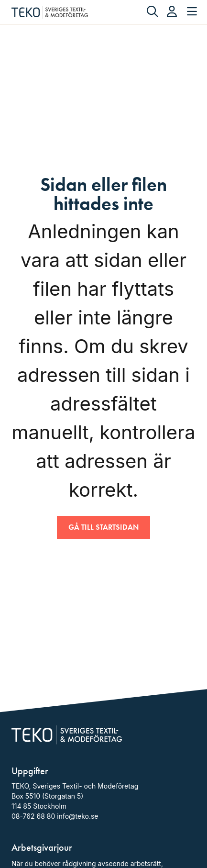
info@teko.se (77, 816)
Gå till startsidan (103, 527)
